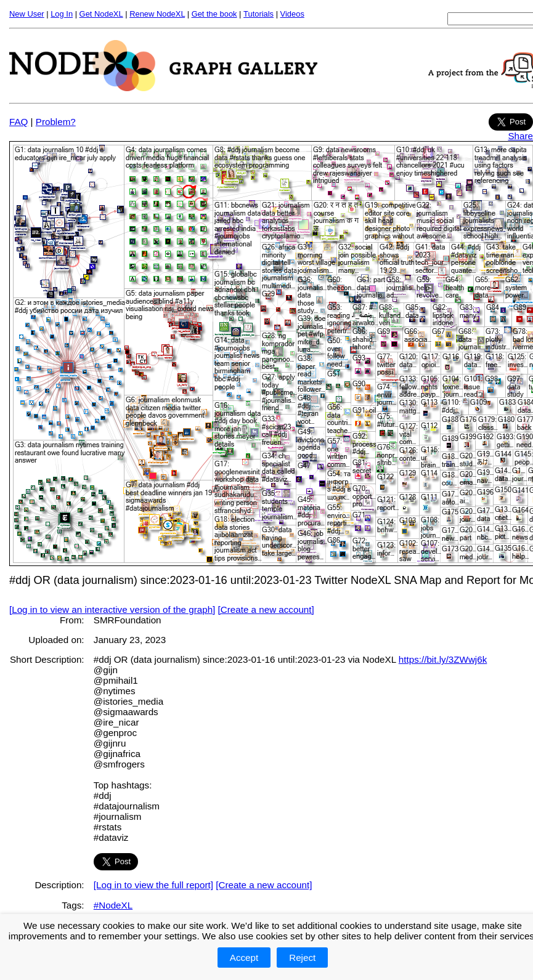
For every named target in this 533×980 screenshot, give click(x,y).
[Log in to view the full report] (153, 885)
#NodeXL (113, 905)
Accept (244, 958)
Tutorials (258, 14)
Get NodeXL (101, 14)
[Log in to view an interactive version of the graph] (112, 609)
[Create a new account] (266, 609)
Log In (62, 14)
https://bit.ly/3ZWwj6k (443, 659)
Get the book (214, 14)
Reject (302, 958)
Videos (292, 14)
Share (520, 136)
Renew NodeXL (157, 14)
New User (27, 14)
